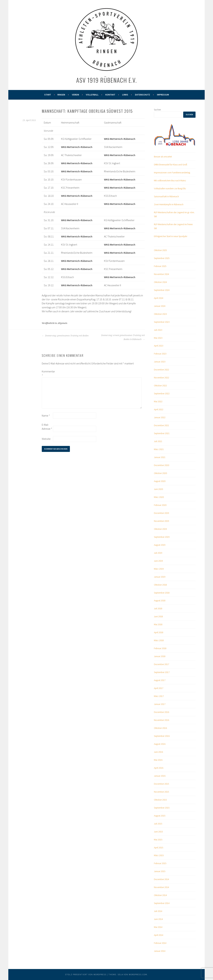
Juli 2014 (158, 911)
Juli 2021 (158, 441)
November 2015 (161, 792)
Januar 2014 (160, 951)
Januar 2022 (160, 417)
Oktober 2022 (160, 385)
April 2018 (159, 632)
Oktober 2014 (160, 895)
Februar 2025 (160, 266)
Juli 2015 (158, 824)
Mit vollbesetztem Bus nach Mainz (170, 180)
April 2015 (159, 848)
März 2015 (159, 855)
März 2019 (159, 569)
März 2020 (159, 497)
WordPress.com (138, 974)
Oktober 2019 (160, 529)
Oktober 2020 (160, 473)
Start (48, 95)
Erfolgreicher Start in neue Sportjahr (171, 236)
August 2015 (160, 816)
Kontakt (110, 95)
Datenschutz (143, 95)
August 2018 (160, 600)
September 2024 (162, 290)
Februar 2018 (160, 648)
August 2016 (160, 744)
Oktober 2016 (160, 728)
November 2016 (161, 720)
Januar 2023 (160, 362)
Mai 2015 (158, 840)
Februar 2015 (160, 863)
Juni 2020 (158, 489)
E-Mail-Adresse (47, 427)
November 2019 (161, 521)
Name (46, 416)
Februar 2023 (160, 354)
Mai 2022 (158, 401)
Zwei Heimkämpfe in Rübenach (169, 204)
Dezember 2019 (161, 513)
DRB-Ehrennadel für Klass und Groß (170, 165)
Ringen (61, 95)
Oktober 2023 (160, 314)
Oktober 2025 (160, 250)
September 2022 (162, 393)
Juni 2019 (158, 561)
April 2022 (159, 409)
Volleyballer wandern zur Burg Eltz (170, 188)
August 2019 (160, 545)
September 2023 (162, 322)
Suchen (157, 110)
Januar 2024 (160, 306)
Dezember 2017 (161, 664)
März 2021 (159, 449)
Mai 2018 (158, 624)
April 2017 (159, 688)
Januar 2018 (160, 656)
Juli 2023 (158, 330)
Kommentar (47, 373)
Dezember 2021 (161, 425)
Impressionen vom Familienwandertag (172, 172)
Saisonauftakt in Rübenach (166, 196)
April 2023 (159, 346)
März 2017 (159, 696)
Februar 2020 (160, 505)
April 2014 (159, 935)
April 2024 (159, 298)
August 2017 (160, 680)
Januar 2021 (160, 457)
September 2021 (162, 433)
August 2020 (160, 481)
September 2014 (162, 903)
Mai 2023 (158, 338)
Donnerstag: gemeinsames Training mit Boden (65, 336)
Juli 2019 (158, 553)
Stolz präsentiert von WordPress (86, 974)
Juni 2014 (158, 919)
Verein (75, 95)
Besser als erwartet (163, 157)
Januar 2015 (160, 871)
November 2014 (161, 887)
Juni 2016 (158, 752)
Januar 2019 (160, 577)
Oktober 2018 (160, 585)
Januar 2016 (160, 776)
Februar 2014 (160, 943)
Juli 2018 (158, 608)
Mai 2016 (158, 760)
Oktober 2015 (160, 800)
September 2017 (162, 672)
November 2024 (161, 274)
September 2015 (162, 808)
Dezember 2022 (161, 370)
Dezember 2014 (161, 879)
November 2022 (161, 378)
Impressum (163, 95)
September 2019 (162, 537)
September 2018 (162, 593)
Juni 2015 (158, 832)
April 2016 (159, 768)
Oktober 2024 (160, 282)
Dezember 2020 (161, 465)
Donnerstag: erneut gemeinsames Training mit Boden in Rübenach (123, 337)
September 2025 (162, 258)
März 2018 (159, 640)
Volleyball (92, 95)
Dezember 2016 (161, 712)
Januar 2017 (160, 704)
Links (125, 95)
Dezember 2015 (161, 784)
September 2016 (162, 736)
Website (46, 439)
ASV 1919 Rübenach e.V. (106, 80)
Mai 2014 (158, 927)
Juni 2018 (158, 616)
